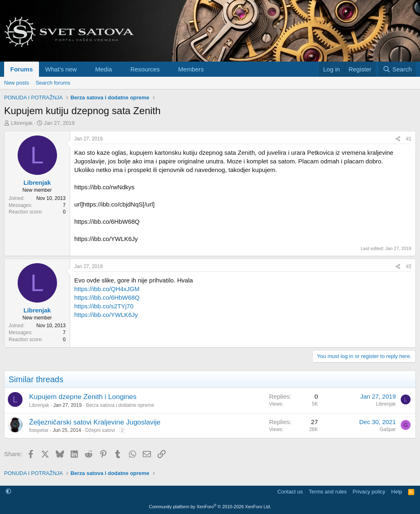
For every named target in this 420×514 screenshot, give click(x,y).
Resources (145, 69)
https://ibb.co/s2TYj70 (104, 306)
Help (397, 492)
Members (191, 69)
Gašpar (388, 429)
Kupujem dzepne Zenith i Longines (83, 397)
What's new (61, 69)
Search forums (53, 83)
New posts (17, 83)
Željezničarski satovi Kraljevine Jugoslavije (95, 422)
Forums (22, 69)
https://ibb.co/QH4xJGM (107, 289)
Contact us (290, 492)
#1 (409, 139)
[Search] (397, 69)
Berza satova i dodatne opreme (120, 405)
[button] (83, 69)
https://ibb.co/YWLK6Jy (106, 315)
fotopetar (39, 430)
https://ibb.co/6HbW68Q (107, 297)
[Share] (398, 139)
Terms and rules (328, 492)
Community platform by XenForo (210, 507)
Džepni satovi (100, 430)
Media (104, 69)
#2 (409, 266)
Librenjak (22, 123)
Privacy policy (369, 492)
